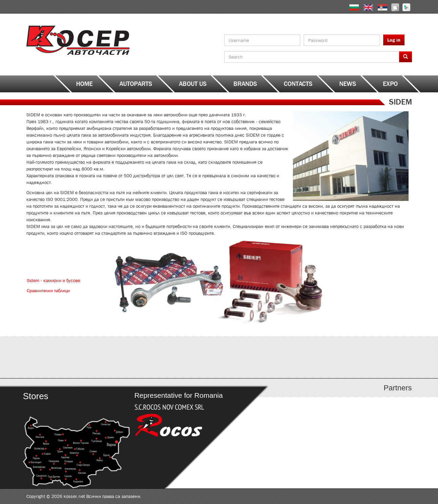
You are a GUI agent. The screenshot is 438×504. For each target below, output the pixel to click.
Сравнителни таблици (48, 291)
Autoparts (136, 84)
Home (84, 84)
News (348, 84)
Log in (394, 40)
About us (193, 84)
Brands (245, 84)
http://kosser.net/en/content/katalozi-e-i (171, 357)
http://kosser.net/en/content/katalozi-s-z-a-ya (364, 357)
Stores (35, 396)
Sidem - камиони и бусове (53, 280)
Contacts (298, 84)
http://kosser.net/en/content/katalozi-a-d (75, 357)
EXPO (390, 84)
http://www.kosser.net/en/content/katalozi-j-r (267, 357)
